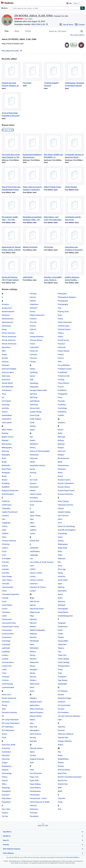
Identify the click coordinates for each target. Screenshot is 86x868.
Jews (32, 519)
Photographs (63, 301)
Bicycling (5, 451)
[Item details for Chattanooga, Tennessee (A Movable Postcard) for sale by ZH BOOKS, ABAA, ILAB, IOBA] (75, 74)
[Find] (83, 8)
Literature (34, 584)
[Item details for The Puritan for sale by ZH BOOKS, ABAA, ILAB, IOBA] (54, 237)
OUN (32, 763)
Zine (59, 809)
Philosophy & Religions (67, 297)
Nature (32, 720)
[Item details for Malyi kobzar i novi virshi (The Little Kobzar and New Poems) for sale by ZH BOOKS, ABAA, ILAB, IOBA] (54, 208)
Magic (32, 598)
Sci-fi (60, 523)
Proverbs (61, 401)
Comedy (5, 598)
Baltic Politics (7, 430)
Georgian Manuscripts (38, 390)
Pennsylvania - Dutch (38, 798)
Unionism (62, 702)
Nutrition (33, 741)
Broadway (6, 483)
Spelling (61, 587)
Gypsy (32, 430)
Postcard (61, 344)
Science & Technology (66, 526)
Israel (32, 505)
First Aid (33, 322)
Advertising (6, 326)
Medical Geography (37, 630)
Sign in (76, 3)
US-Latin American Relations (69, 716)
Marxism (33, 623)
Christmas (6, 544)
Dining (4, 705)
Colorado (5, 584)
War (59, 752)
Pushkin (61, 415)
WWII (60, 791)
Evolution (6, 795)
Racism (61, 430)
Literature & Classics (38, 587)
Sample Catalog (64, 512)
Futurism (33, 358)
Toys (60, 652)
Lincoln (33, 576)
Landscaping (35, 551)
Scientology (62, 533)
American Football (9, 369)
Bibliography (7, 447)
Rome (60, 473)
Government (35, 408)
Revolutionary (63, 465)
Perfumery (34, 809)
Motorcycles (35, 684)
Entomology (7, 773)
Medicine (33, 634)
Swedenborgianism (65, 616)
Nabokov (33, 698)
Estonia (5, 780)
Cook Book (6, 641)
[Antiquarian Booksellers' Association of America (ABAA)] (67, 48)
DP (3, 716)
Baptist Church (8, 437)
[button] (47, 24)
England (5, 770)
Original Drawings (37, 759)
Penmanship (35, 795)
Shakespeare (63, 544)
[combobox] (46, 8)
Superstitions (63, 612)
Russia (60, 476)
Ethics (4, 784)
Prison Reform (63, 383)
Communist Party (9, 623)
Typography (62, 684)
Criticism (5, 680)
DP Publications (8, 730)
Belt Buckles (7, 444)
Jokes (32, 523)
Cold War (5, 573)
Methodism (34, 648)
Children (5, 533)
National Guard (36, 702)
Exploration (6, 798)
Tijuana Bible (63, 641)
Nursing (33, 737)
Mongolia (33, 669)
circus (4, 555)
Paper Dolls (34, 780)
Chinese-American (9, 541)
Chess (4, 530)
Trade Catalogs (64, 662)
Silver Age (62, 569)
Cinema (5, 548)
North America (35, 734)
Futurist (33, 362)
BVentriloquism (8, 494)
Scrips (60, 537)
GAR (32, 379)
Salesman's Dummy (65, 505)
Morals (32, 673)
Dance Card (6, 694)
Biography (6, 455)
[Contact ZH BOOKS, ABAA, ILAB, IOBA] (80, 24)
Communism (7, 619)
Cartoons (5, 515)
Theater (61, 637)
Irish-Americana (36, 501)
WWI (60, 788)
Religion (61, 455)
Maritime (33, 619)
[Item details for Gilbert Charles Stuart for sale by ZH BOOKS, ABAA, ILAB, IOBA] (54, 177)
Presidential (62, 372)
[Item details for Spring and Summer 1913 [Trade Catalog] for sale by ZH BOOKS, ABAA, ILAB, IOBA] (11, 269)
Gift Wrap (34, 397)
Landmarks (34, 548)
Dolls (4, 709)
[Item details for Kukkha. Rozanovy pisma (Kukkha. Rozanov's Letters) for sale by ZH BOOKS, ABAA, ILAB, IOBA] (75, 269)
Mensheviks (34, 641)
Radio (60, 433)
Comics (5, 609)
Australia (5, 408)
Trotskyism (62, 677)
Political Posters (64, 329)
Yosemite (61, 798)
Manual (33, 605)
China (4, 537)
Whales (61, 763)
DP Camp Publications (11, 723)
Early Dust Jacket (9, 745)
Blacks (4, 462)
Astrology (6, 405)
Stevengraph (63, 609)
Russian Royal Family (66, 490)
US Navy (61, 709)
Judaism (33, 530)
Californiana (7, 505)
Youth (60, 802)
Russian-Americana (65, 494)
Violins (60, 745)
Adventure (6, 315)
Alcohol (5, 358)
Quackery (62, 422)
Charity (5, 526)
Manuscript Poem (37, 609)
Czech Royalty (7, 684)
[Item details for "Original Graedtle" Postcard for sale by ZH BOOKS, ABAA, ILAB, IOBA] (54, 74)
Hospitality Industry (38, 465)
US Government (64, 705)
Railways (61, 444)
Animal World (7, 383)
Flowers (33, 326)
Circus (4, 551)
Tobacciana (62, 644)
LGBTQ (33, 569)
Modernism (34, 662)
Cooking (5, 659)
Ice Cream (34, 480)
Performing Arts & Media (40, 802)
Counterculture (8, 662)
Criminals (6, 677)
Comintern (6, 612)
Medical (33, 626)
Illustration (34, 487)
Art (3, 397)
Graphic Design (36, 412)
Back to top (43, 826)
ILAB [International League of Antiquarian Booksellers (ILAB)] (43, 24)
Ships (60, 551)
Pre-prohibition (64, 365)
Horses (32, 462)
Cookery (5, 655)
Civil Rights (6, 558)
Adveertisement (8, 311)
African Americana (9, 337)
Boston (5, 480)
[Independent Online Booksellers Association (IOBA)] (74, 48)
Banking (5, 433)
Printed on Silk (64, 376)
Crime (4, 673)
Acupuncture (7, 308)
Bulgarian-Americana (10, 490)
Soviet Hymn (63, 580)
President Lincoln (65, 369)
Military (33, 652)
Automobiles (7, 415)
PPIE (60, 362)
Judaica (33, 526)
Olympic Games (36, 748)
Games (32, 376)
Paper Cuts (34, 777)
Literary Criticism (37, 580)
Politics (61, 333)
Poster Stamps (64, 351)
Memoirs (33, 637)
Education (6, 755)
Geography (34, 387)
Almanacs (6, 365)
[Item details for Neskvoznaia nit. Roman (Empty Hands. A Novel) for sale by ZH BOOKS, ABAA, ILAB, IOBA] (11, 239)
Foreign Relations (37, 337)
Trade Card (62, 655)
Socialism (62, 576)
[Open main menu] (5, 8)
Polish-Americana (65, 322)
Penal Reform (35, 788)
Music (32, 687)
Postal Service (63, 340)
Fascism (33, 297)
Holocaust (34, 458)
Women (61, 766)
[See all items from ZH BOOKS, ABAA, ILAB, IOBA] (66, 24)
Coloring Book (7, 587)
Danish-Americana (9, 698)
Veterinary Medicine (66, 734)
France (32, 344)
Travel (60, 669)
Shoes (60, 555)
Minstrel (33, 659)
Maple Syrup (35, 612)
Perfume (33, 805)
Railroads (61, 437)
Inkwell (33, 490)
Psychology (62, 408)
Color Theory (7, 580)
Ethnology (6, 788)
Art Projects (6, 401)
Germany (33, 394)
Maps (32, 616)
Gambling (34, 372)
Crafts (4, 669)
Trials (60, 673)
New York (34, 727)
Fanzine (5, 813)
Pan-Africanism (36, 773)
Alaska (4, 354)
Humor (33, 469)
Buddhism (6, 487)
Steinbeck (62, 605)
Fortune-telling (36, 340)
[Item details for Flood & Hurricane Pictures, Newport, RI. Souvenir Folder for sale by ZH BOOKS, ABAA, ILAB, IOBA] (11, 74)
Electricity (6, 759)
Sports (60, 594)
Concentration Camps (10, 626)
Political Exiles (64, 326)
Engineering (6, 766)
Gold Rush (34, 405)
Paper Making (35, 784)
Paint (32, 770)
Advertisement (8, 319)
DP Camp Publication (10, 720)
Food (32, 333)
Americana (6, 376)
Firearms (33, 319)
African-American (9, 340)
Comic (4, 601)
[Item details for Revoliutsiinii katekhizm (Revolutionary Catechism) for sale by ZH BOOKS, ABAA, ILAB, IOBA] (32, 146)
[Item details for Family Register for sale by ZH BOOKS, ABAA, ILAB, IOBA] (75, 177)
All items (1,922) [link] (8, 130)
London (33, 591)
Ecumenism (6, 752)
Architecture (7, 390)
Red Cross (62, 451)
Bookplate (6, 473)
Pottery (61, 354)
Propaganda (63, 394)
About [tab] (17, 31)
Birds (4, 458)
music (32, 691)
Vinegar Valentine (65, 741)
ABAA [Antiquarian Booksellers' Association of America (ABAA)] (33, 24)
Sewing (61, 541)
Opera (32, 752)
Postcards (62, 347)
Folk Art (33, 329)
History (33, 447)
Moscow (33, 677)
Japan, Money (35, 515)
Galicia (32, 369)
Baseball (5, 440)
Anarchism (6, 379)
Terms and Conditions (73, 857)
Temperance (63, 626)
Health (32, 440)
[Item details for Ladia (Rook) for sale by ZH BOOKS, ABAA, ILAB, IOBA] (32, 267)
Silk (59, 562)
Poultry (61, 358)
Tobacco (61, 648)
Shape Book (62, 548)
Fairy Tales (6, 809)
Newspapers (35, 730)
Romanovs (62, 469)
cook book (6, 648)
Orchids (33, 755)
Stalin (60, 598)
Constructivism (8, 634)
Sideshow (62, 558)
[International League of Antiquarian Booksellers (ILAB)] (81, 48)
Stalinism (61, 601)
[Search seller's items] (61, 31)
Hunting (33, 473)
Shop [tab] (6, 31)
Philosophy (62, 294)
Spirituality (62, 591)
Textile (60, 634)
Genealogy (34, 383)
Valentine (61, 727)
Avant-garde (7, 422)
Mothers (33, 680)
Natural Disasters (37, 712)
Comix (4, 616)
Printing (61, 379)
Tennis (60, 630)
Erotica (5, 777)
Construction (7, 630)
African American (9, 333)
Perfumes (34, 813)
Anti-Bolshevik (8, 387)
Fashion (33, 301)
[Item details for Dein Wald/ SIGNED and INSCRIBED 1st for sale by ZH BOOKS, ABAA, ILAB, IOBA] (54, 146)
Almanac (5, 362)
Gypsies (33, 426)
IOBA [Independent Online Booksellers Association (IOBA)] (39, 24)
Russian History (64, 487)
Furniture (33, 354)
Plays (60, 315)
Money (32, 666)
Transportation (64, 666)
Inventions (34, 498)
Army (4, 394)
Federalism (34, 304)
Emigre (5, 763)
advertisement (7, 322)
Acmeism (5, 304)
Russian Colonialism (66, 483)
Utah (60, 720)
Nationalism (35, 705)
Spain (60, 584)
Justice (32, 533)
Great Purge (35, 415)
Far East (5, 816)
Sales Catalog (63, 501)
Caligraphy (6, 508)
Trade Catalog (63, 659)
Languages (34, 555)
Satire (60, 519)
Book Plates (6, 469)
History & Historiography (40, 451)
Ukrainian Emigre (65, 698)
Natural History (36, 716)
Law (31, 558)
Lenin (32, 566)
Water (60, 755)
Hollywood (34, 455)
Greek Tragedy (35, 419)
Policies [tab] (28, 31)
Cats (4, 519)
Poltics (60, 337)
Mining (32, 655)
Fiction (32, 311)
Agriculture (6, 347)
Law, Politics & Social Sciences (42, 562)
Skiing (60, 573)
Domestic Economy (9, 712)
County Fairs (7, 666)
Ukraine (61, 694)
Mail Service (35, 601)
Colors (4, 591)
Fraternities (34, 347)
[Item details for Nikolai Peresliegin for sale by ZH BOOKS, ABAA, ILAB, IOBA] (32, 237)
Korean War (34, 541)
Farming (33, 294)
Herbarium (34, 444)
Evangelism (6, 791)
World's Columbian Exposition (70, 777)
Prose (60, 397)
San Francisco (63, 515)
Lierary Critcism (36, 573)
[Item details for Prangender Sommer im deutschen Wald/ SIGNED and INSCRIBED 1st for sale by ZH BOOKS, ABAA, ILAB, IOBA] (75, 146)
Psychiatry (62, 405)
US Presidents (63, 712)
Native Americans (37, 709)
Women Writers (64, 770)
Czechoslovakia (8, 687)
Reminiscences (63, 458)
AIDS (4, 351)
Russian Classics (64, 480)
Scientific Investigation (67, 530)
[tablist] (18, 31)
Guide (32, 422)
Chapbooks (6, 523)
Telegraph (62, 623)
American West (8, 372)
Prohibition (62, 390)
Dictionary (6, 702)
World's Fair (62, 780)
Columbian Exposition (10, 594)
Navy (32, 723)
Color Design (7, 576)
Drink (4, 737)
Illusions (33, 483)
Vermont (61, 730)
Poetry (60, 319)
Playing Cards (63, 311)
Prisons (61, 387)
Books (4, 476)
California (6, 501)
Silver (60, 566)
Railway (61, 440)
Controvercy (7, 637)
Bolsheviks (6, 465)
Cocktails (5, 569)
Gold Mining (35, 401)
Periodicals (34, 816)
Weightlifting (63, 759)
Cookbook (6, 652)
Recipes (61, 447)
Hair (31, 437)
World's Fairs (63, 784)
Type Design (63, 680)
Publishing (62, 412)
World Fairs (62, 773)
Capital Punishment (10, 512)
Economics (6, 748)
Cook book (6, 644)
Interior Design (36, 494)
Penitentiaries (35, 791)
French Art (34, 351)
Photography (63, 304)
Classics (5, 566)
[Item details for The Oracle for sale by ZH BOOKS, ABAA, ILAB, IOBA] (32, 73)
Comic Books (7, 605)
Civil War (5, 562)
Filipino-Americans (37, 315)
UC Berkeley (63, 691)
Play (60, 308)
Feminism (34, 308)
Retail (60, 462)
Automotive (6, 419)
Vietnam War (63, 737)
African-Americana (9, 344)
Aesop (4, 329)
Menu (32, 644)
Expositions (6, 802)
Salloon (61, 508)
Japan (32, 512)
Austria (5, 412)
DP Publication (8, 727)
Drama (4, 734)
